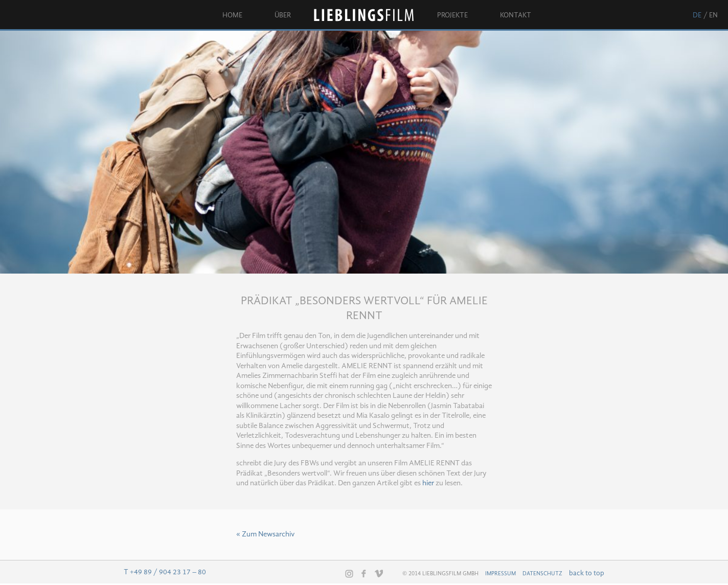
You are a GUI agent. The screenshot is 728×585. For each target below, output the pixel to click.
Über (283, 15)
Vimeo (379, 573)
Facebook (364, 573)
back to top (587, 573)
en (713, 15)
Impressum (500, 574)
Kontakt (516, 15)
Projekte (452, 15)
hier (428, 483)
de (697, 15)
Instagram (349, 574)
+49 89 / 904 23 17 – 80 (168, 572)
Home (232, 15)
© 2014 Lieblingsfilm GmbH (440, 574)
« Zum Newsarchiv (265, 535)
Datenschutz (542, 574)
